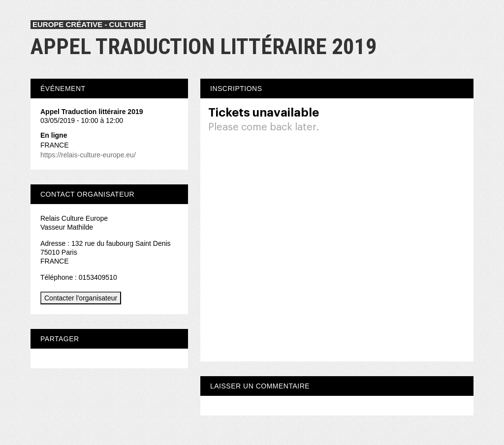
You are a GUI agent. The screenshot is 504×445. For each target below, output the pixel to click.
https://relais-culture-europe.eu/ (88, 155)
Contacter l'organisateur (81, 298)
